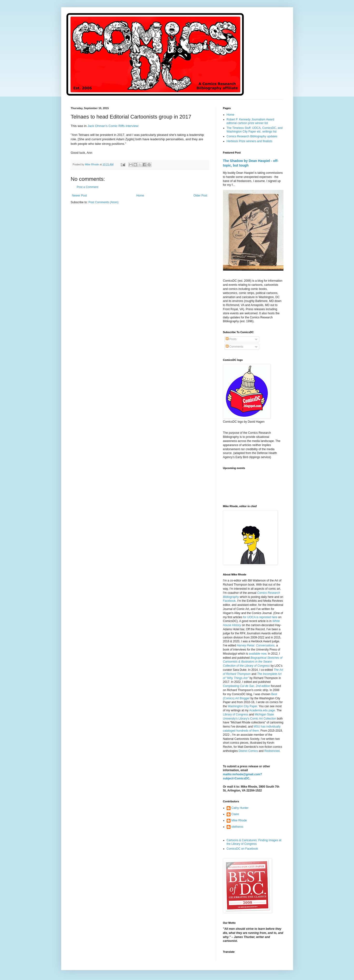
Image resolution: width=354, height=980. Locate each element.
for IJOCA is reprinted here (260, 617)
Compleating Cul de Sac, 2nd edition (247, 686)
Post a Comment (88, 187)
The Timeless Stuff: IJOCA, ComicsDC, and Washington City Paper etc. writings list (255, 130)
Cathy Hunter (240, 808)
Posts (231, 339)
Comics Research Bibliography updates (252, 136)
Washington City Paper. (243, 706)
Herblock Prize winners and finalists (249, 141)
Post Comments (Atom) (104, 202)
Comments (235, 347)
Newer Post (79, 196)
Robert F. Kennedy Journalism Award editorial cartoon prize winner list (250, 121)
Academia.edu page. (262, 710)
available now (258, 654)
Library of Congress (236, 714)
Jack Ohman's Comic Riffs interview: (113, 126)
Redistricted (272, 751)
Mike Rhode (239, 820)
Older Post (200, 196)
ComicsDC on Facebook (242, 849)
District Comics (248, 751)
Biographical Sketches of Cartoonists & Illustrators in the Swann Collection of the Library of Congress (253, 662)
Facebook (229, 601)
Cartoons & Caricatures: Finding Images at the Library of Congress (254, 842)
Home (140, 196)
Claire (235, 814)
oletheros (237, 827)
